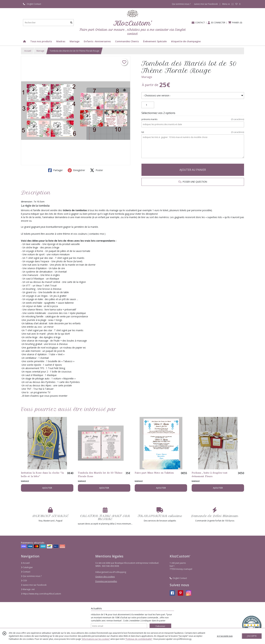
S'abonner (160, 626)
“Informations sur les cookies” (96, 639)
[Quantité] (148, 105)
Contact (26, 572)
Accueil (28, 51)
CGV (24, 581)
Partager (55, 170)
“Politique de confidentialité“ (139, 639)
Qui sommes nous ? (31, 576)
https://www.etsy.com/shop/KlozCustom (41, 594)
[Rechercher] (71, 23)
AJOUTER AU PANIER (193, 170)
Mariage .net (28, 589)
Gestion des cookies (105, 577)
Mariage (40, 51)
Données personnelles (106, 581)
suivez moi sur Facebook (34, 585)
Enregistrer (76, 170)
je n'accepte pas (225, 636)
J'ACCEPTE (252, 636)
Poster (97, 170)
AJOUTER (47, 488)
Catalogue (27, 567)
